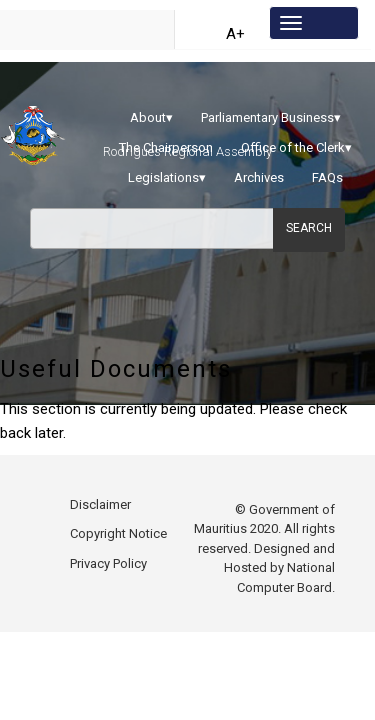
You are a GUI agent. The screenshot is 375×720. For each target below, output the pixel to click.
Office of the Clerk (296, 147)
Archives (259, 177)
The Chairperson (166, 147)
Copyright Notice (118, 548)
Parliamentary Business (271, 117)
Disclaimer (100, 519)
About (151, 117)
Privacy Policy (108, 578)
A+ (235, 34)
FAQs (327, 177)
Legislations (167, 177)
